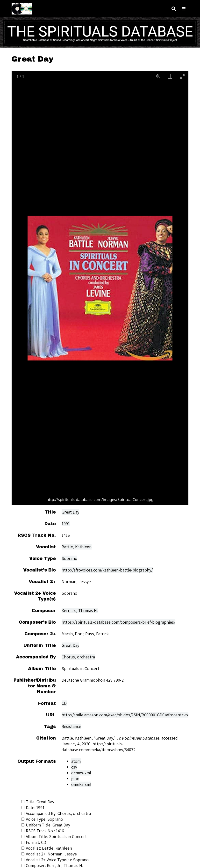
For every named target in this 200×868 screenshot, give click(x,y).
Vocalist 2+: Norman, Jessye (49, 854)
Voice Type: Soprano (42, 819)
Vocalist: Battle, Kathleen (47, 848)
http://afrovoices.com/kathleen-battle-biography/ (107, 570)
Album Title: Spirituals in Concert (54, 836)
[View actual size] (158, 76)
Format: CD (34, 842)
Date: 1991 (33, 808)
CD (64, 703)
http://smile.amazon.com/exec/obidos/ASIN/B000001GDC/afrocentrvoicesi (129, 715)
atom (76, 761)
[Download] (170, 76)
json (75, 779)
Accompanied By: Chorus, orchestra (56, 813)
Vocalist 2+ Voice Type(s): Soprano (55, 860)
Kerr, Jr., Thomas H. (80, 610)
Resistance (71, 726)
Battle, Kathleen (77, 547)
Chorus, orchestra (78, 657)
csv (74, 767)
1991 (66, 524)
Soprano (69, 558)
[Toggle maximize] (182, 76)
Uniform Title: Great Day (46, 825)
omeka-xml (81, 784)
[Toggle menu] (184, 9)
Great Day (70, 512)
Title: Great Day (38, 802)
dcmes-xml (81, 773)
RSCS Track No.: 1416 (43, 831)
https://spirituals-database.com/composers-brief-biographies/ (118, 622)
